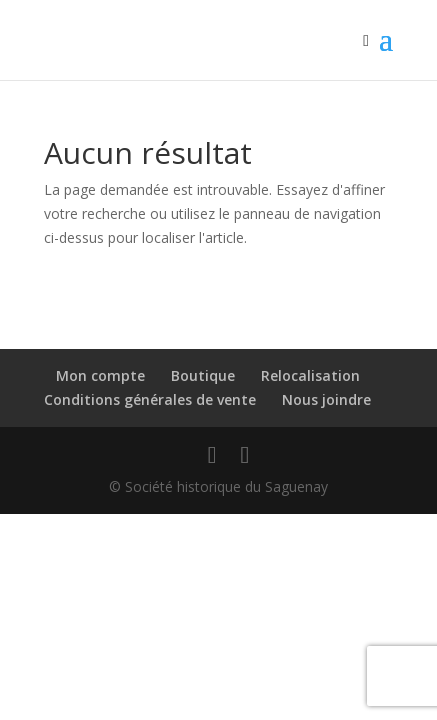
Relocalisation (310, 375)
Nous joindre (326, 399)
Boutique (203, 375)
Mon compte (100, 375)
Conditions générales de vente (150, 399)
